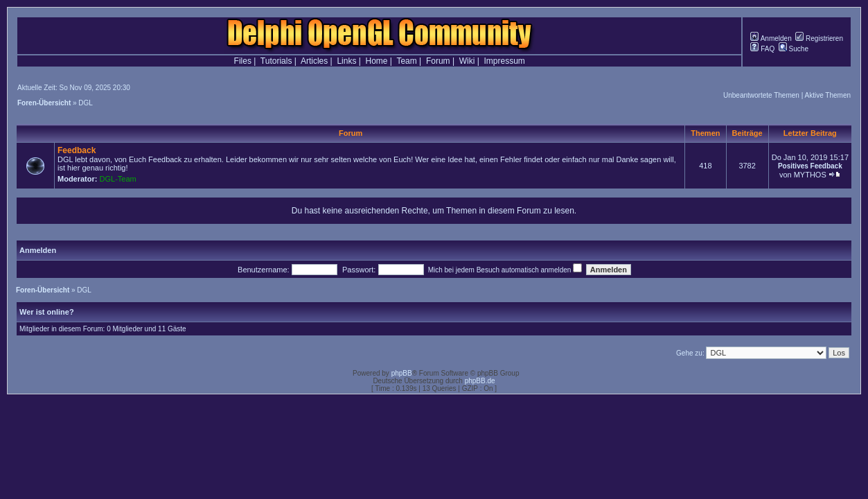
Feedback (77, 150)
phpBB (402, 373)
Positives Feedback (810, 166)
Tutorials (276, 61)
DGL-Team (118, 179)
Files (243, 61)
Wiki (467, 61)
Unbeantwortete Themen (761, 95)
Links (346, 61)
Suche (794, 49)
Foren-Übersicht (44, 103)
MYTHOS (810, 175)
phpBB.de (480, 381)
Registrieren (819, 38)
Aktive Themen (827, 95)
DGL (86, 103)
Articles (314, 61)
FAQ (762, 49)
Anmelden (771, 38)
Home (377, 61)
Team (406, 61)
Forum (438, 61)
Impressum (505, 61)
